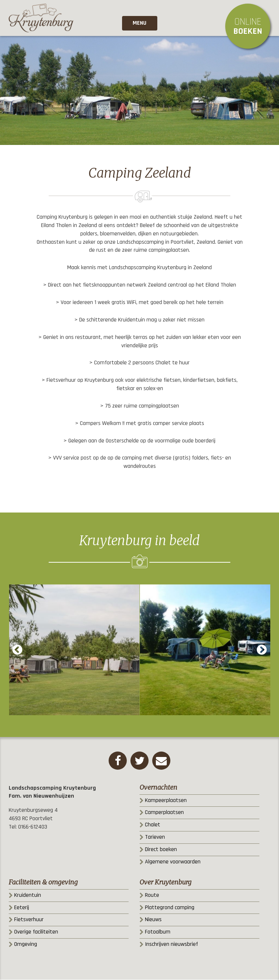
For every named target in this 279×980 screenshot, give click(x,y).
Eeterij (22, 908)
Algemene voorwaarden (173, 862)
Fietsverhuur (29, 920)
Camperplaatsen (164, 813)
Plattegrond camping (170, 908)
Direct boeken (161, 850)
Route (152, 896)
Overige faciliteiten (36, 932)
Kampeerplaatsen (166, 801)
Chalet (153, 825)
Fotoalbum (158, 932)
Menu (139, 23)
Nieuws (153, 920)
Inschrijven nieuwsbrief (171, 945)
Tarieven (155, 837)
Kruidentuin (28, 896)
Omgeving (26, 945)
